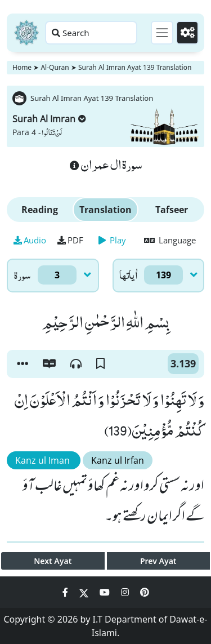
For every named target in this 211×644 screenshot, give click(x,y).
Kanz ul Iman (44, 460)
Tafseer (172, 210)
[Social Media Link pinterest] (145, 592)
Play (112, 240)
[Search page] (91, 33)
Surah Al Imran (49, 119)
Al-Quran (55, 67)
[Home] (26, 33)
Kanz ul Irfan (118, 460)
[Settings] (187, 33)
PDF (70, 240)
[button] (23, 364)
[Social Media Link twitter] (85, 592)
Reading (40, 210)
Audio (30, 240)
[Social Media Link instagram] (126, 592)
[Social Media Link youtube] (106, 592)
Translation (105, 210)
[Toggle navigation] (162, 33)
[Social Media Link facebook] (66, 592)
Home (22, 67)
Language (170, 240)
